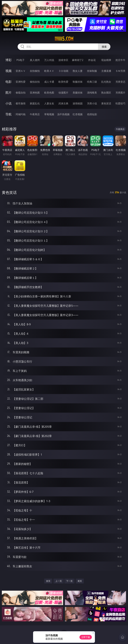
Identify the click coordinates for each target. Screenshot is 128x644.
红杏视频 (78, 114)
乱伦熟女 (106, 82)
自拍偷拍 (35, 71)
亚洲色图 (35, 93)
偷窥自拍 (21, 93)
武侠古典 (63, 103)
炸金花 (92, 60)
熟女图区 (106, 93)
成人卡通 (49, 82)
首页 (48, 581)
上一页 (59, 581)
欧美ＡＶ (49, 71)
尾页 (80, 581)
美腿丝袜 (78, 93)
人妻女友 (49, 103)
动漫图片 (63, 93)
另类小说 (92, 103)
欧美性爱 (63, 82)
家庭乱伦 (35, 103)
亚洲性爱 (21, 82)
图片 (9, 92)
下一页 (69, 581)
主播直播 (106, 71)
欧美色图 (49, 93)
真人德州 (35, 60)
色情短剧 (92, 114)
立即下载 (86, 637)
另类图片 (120, 93)
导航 (9, 114)
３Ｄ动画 (63, 71)
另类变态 (120, 82)
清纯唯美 (92, 93)
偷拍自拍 (35, 82)
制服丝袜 (78, 82)
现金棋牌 (106, 60)
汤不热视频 (63, 114)
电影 (9, 82)
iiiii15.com (64, 39)
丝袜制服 (92, 71)
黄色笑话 (106, 103)
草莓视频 (49, 114)
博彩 (9, 60)
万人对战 (49, 60)
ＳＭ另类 (120, 71)
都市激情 (21, 103)
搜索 (104, 47)
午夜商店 (35, 114)
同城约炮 (21, 114)
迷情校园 (78, 103)
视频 (9, 71)
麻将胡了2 (78, 60)
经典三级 (92, 82)
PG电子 (20, 60)
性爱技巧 (120, 103)
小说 (9, 103)
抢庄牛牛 (120, 60)
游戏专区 (63, 60)
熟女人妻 (78, 71)
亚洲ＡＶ (21, 71)
